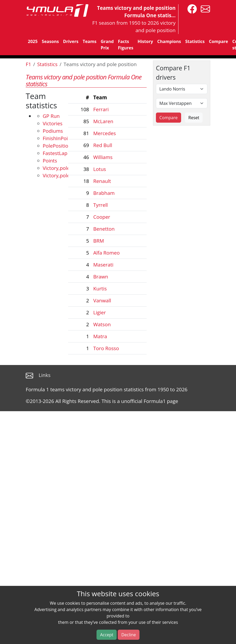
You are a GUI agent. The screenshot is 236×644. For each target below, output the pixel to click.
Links (45, 375)
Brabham (104, 193)
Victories (53, 123)
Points (50, 160)
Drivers (71, 41)
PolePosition (57, 146)
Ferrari (101, 109)
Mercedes (105, 133)
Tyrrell (101, 205)
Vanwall (102, 300)
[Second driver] (182, 103)
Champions (169, 41)
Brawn (101, 276)
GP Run (51, 116)
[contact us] (204, 8)
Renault (102, 181)
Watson (102, 324)
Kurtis (100, 288)
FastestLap (55, 153)
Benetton (104, 229)
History (145, 41)
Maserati (103, 265)
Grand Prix (107, 45)
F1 (28, 64)
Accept (107, 635)
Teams (90, 41)
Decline (128, 635)
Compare (218, 41)
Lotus (100, 169)
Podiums (53, 131)
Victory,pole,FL (59, 175)
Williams (103, 157)
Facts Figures (126, 45)
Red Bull (103, 145)
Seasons (50, 41)
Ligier (100, 312)
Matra (100, 336)
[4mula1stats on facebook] (191, 8)
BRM (99, 241)
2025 (33, 41)
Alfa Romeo (107, 253)
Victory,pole (56, 168)
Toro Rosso (106, 348)
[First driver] (182, 89)
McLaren (103, 121)
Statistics (195, 41)
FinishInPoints (59, 138)
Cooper (102, 217)
